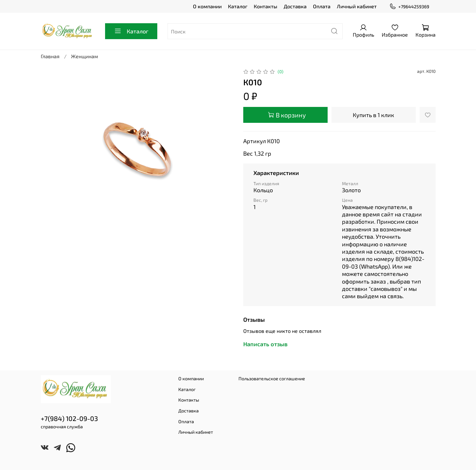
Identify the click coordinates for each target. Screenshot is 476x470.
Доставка (295, 6)
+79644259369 (409, 7)
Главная (50, 56)
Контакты (266, 6)
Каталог (238, 6)
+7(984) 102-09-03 (69, 418)
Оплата (322, 6)
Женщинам (85, 56)
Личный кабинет (357, 6)
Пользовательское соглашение (272, 379)
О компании (207, 6)
